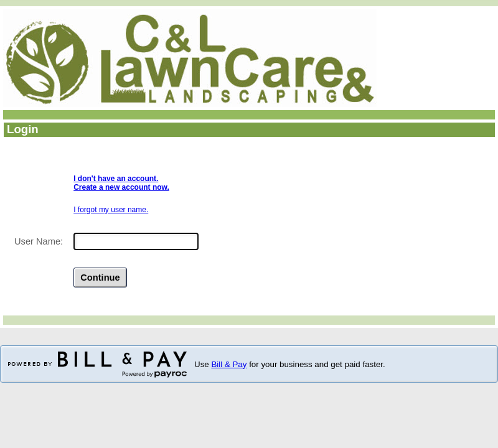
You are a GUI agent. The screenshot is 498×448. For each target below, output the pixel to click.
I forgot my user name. (111, 210)
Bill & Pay (229, 364)
